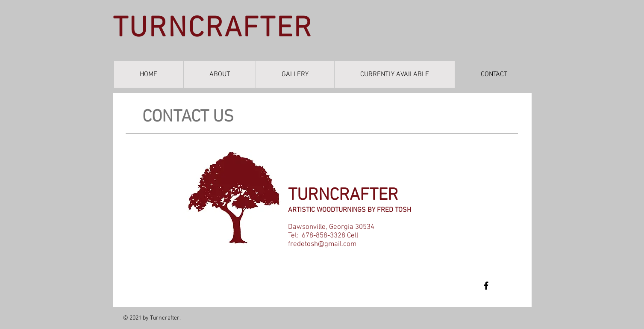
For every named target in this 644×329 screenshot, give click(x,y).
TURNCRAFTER (213, 29)
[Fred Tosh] (486, 286)
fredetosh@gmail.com (322, 244)
